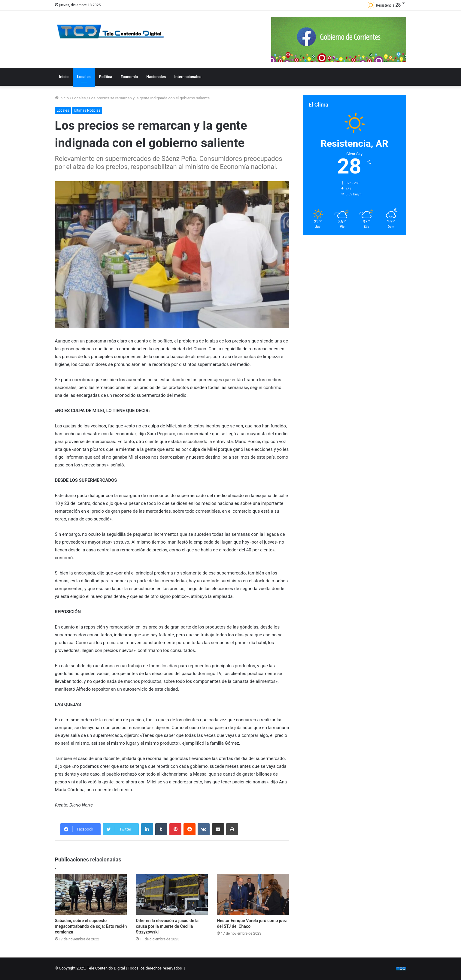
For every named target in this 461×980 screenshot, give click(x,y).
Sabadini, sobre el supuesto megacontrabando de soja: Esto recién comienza (91, 926)
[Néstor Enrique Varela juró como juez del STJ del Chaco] (253, 895)
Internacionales (188, 77)
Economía (129, 77)
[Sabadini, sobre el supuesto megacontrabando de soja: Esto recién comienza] (91, 895)
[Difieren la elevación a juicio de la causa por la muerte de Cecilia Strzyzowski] (172, 895)
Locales (84, 77)
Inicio (64, 77)
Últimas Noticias (87, 110)
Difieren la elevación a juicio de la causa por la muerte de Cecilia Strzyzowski (167, 926)
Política (106, 77)
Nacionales (156, 77)
